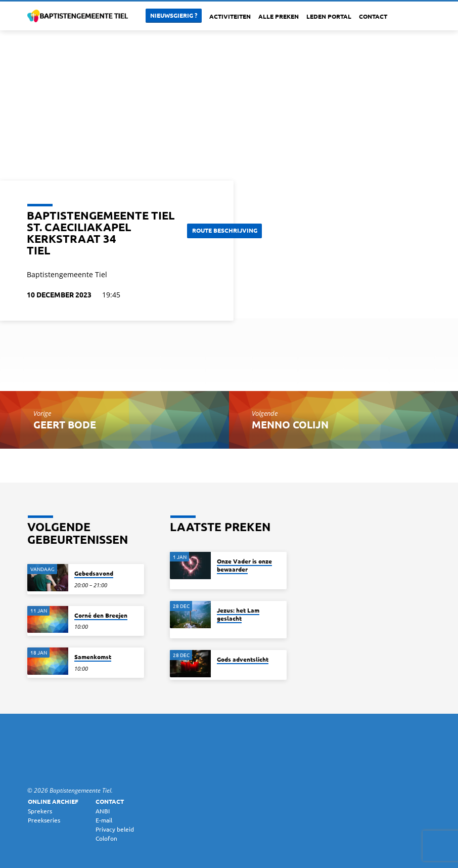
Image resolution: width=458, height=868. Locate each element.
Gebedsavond (94, 573)
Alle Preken (279, 16)
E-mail (104, 820)
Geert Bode (65, 424)
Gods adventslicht (243, 659)
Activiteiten (230, 16)
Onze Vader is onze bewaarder (244, 565)
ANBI (103, 811)
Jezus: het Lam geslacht (238, 614)
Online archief (53, 801)
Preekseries (44, 820)
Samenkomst (93, 657)
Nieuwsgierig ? (174, 15)
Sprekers (40, 811)
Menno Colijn (290, 424)
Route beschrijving (228, 230)
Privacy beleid (115, 829)
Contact (373, 16)
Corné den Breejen (101, 615)
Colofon (106, 838)
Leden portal (329, 16)
